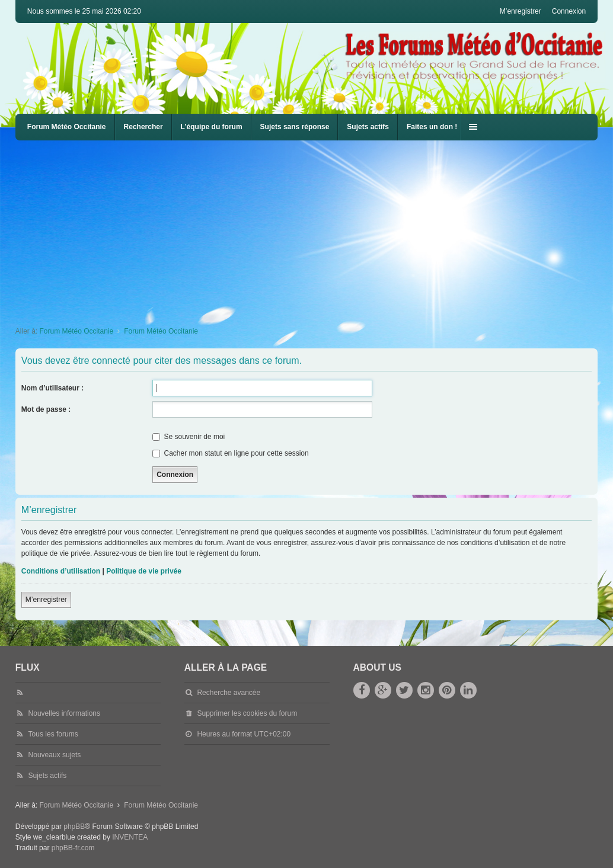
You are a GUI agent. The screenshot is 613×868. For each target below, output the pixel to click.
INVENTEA (130, 837)
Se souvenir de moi (189, 437)
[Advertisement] (314, 229)
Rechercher (143, 127)
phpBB (74, 827)
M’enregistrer (46, 600)
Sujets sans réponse (295, 127)
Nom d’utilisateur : (52, 388)
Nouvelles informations (64, 713)
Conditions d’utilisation (61, 571)
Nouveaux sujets (55, 755)
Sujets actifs (368, 127)
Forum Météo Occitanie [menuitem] (67, 127)
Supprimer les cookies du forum (247, 713)
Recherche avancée (229, 693)
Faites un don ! (432, 127)
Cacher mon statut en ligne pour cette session (230, 453)
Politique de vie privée (144, 571)
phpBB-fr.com (73, 848)
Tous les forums (53, 734)
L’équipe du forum (212, 127)
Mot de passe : (46, 409)
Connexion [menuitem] (569, 11)
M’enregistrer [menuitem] (521, 11)
